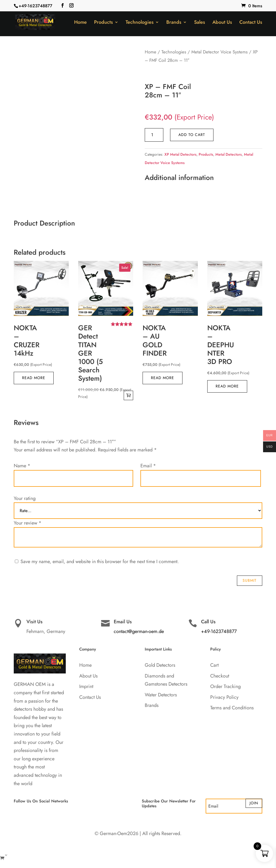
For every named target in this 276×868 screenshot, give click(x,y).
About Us (222, 23)
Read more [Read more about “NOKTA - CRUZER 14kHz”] (34, 378)
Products (103, 23)
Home (80, 23)
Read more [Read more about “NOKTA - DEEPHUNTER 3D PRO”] (227, 386)
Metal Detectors (229, 154)
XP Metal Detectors (180, 154)
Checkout (220, 676)
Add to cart (192, 135)
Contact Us (251, 23)
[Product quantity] (154, 135)
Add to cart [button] (128, 395)
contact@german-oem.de (139, 631)
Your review (28, 523)
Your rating (25, 498)
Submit (250, 580)
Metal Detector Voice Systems (220, 52)
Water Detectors (161, 695)
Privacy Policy (224, 697)
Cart (214, 665)
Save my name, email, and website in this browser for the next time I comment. (100, 561)
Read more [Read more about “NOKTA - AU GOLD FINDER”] (163, 378)
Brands (174, 23)
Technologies (140, 23)
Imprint (86, 686)
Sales (200, 23)
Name (22, 466)
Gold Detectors (160, 665)
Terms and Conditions (232, 708)
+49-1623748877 (35, 6)
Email (148, 466)
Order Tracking (225, 686)
